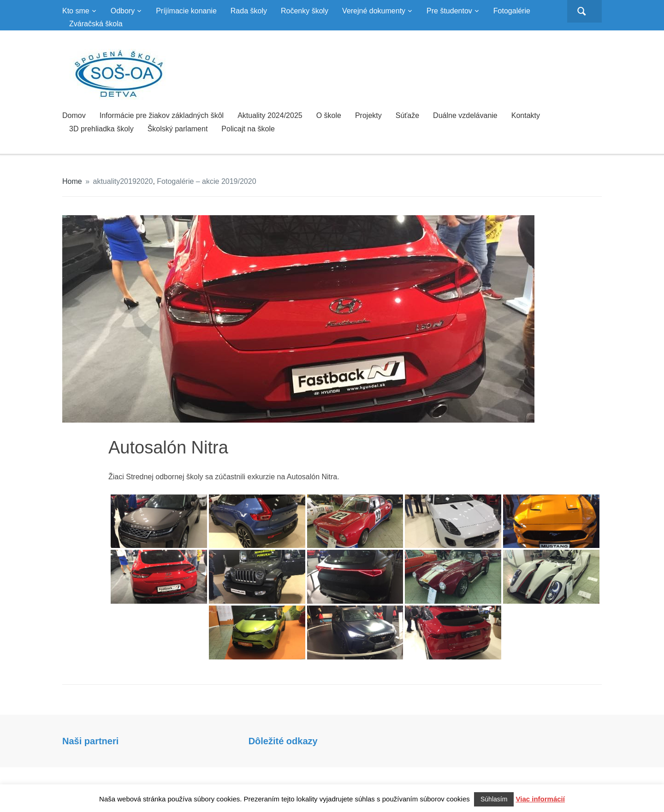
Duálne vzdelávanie (465, 115)
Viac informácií (540, 799)
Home (72, 181)
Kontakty (526, 115)
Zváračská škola (96, 24)
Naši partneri (90, 741)
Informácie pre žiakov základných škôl (162, 115)
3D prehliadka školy (101, 129)
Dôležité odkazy (283, 741)
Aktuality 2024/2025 (270, 115)
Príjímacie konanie (186, 11)
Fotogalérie (512, 11)
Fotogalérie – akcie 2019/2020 (206, 181)
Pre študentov (449, 11)
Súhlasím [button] (494, 799)
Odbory (123, 11)
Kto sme (76, 11)
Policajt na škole (248, 129)
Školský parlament (178, 129)
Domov (74, 115)
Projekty (368, 115)
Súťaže (407, 115)
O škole (329, 115)
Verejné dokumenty (374, 11)
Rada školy (249, 11)
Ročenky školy (305, 11)
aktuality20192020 (123, 181)
